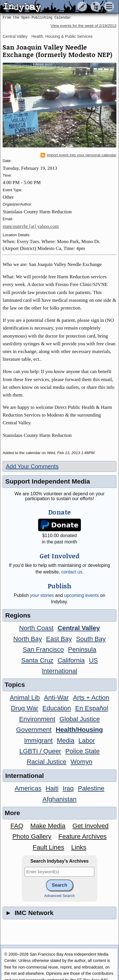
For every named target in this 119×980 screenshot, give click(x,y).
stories (42, 595)
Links (79, 847)
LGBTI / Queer (40, 751)
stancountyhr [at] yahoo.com (31, 226)
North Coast (36, 628)
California (71, 660)
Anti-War (56, 698)
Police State (82, 751)
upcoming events (81, 595)
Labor (87, 741)
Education (57, 708)
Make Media (48, 826)
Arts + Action (91, 698)
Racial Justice (47, 762)
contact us (72, 572)
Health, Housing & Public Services (62, 36)
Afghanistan (59, 799)
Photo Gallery (32, 836)
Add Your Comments (32, 466)
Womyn (81, 762)
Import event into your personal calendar (78, 155)
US (93, 660)
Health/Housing (79, 730)
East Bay (59, 639)
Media (66, 741)
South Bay (91, 639)
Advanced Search (60, 896)
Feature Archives (82, 836)
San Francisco (43, 649)
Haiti (52, 788)
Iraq (68, 788)
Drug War (25, 708)
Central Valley (15, 36)
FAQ (17, 826)
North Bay (28, 639)
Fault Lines (49, 847)
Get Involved (91, 826)
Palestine (91, 788)
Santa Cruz (37, 660)
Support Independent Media (48, 481)
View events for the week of (84, 26)
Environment (37, 719)
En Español (92, 708)
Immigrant (39, 741)
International (59, 671)
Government (34, 730)
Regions (18, 615)
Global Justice (80, 719)
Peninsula (82, 649)
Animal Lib (25, 698)
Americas (28, 788)
